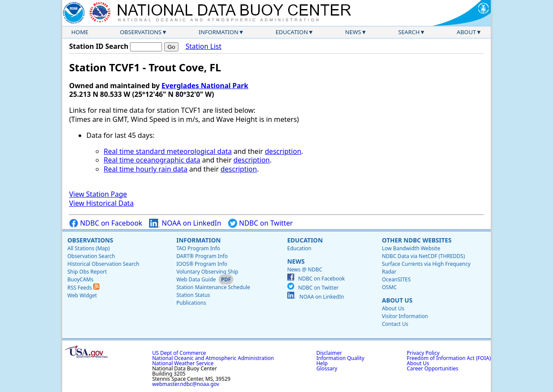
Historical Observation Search (103, 264)
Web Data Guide (196, 279)
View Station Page (98, 194)
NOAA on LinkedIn (185, 223)
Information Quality (340, 358)
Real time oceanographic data (152, 160)
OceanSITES (396, 279)
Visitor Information (405, 316)
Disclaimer (329, 353)
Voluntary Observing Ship (207, 272)
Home (80, 32)
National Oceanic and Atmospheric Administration (213, 358)
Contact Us (395, 324)
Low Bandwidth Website (411, 248)
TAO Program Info (198, 248)
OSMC (389, 287)
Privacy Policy (423, 353)
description (283, 151)
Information (219, 32)
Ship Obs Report (87, 272)
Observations (140, 32)
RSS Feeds (83, 288)
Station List (203, 46)
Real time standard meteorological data (168, 151)
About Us (397, 300)
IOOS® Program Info (202, 264)
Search (409, 32)
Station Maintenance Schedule (213, 287)
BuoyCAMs (80, 279)
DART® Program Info (202, 256)
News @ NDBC (305, 269)
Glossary (327, 368)
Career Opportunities (433, 368)
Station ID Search (99, 46)
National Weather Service (183, 363)
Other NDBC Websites (417, 240)
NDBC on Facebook (106, 223)
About (466, 32)
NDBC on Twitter (261, 223)
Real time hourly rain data (146, 169)
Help (322, 363)
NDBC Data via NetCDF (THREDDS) (423, 256)
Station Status (193, 295)
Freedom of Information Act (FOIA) (449, 358)
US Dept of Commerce (179, 353)
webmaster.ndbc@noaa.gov (186, 384)
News (353, 32)
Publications (191, 303)
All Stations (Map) (89, 248)
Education (292, 32)
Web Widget (82, 295)
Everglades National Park (205, 86)
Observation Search (91, 256)
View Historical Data (101, 203)
